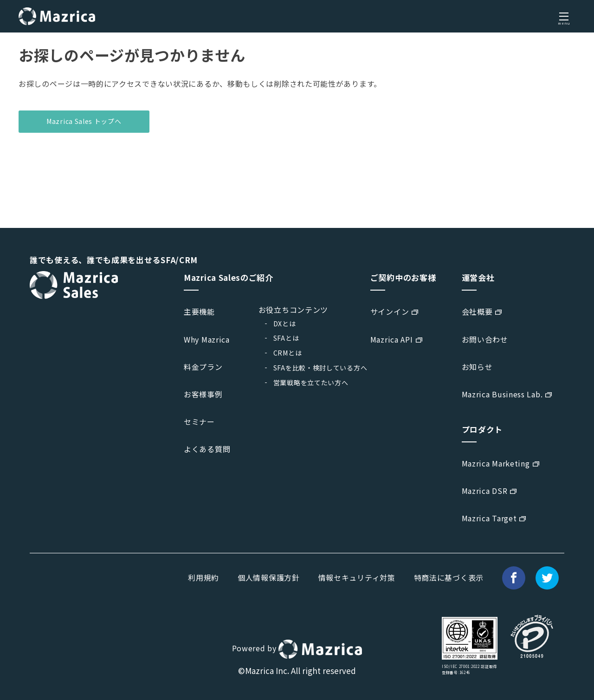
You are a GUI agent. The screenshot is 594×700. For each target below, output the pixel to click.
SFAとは (286, 338)
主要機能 (199, 311)
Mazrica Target (489, 518)
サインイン (390, 311)
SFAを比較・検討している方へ (320, 368)
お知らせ (477, 367)
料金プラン (203, 367)
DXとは (285, 324)
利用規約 (203, 577)
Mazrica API (392, 339)
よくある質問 (207, 449)
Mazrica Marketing (496, 463)
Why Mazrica (207, 339)
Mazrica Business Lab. (502, 394)
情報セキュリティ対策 (357, 577)
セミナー (199, 421)
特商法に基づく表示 (449, 577)
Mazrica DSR (485, 491)
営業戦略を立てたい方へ (311, 382)
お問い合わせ (485, 339)
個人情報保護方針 (269, 577)
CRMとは (288, 353)
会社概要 (477, 311)
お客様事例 (203, 394)
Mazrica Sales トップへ (84, 121)
